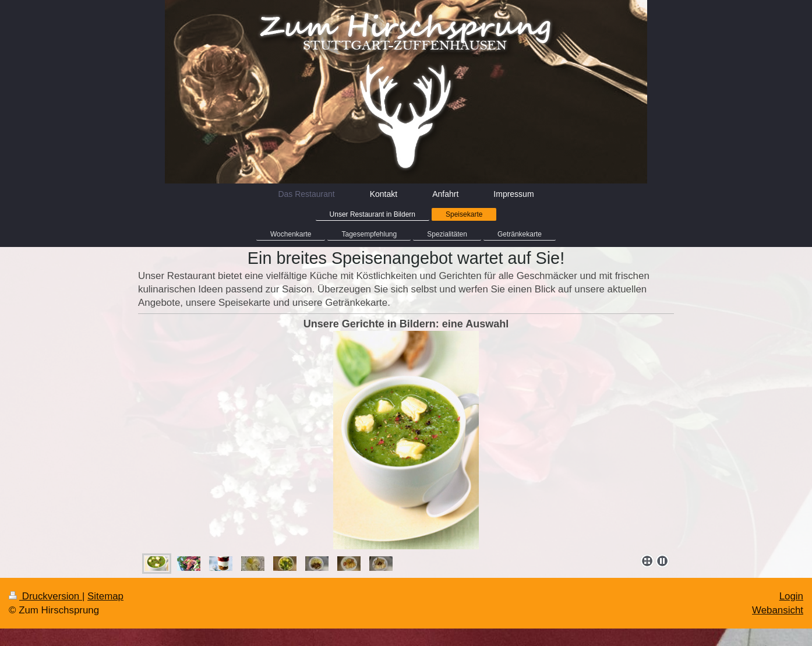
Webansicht (778, 610)
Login (791, 596)
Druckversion (45, 596)
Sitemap (105, 596)
